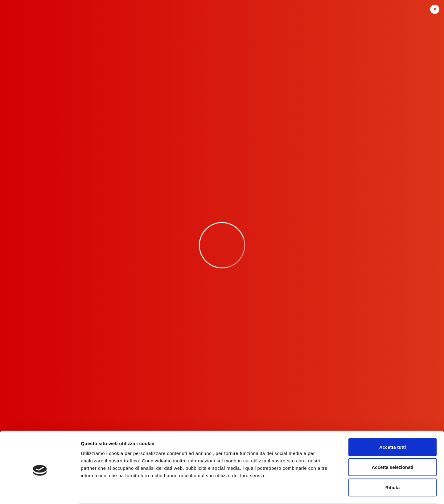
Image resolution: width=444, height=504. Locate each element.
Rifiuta (393, 463)
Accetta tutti (393, 423)
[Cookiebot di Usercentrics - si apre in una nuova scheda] (40, 492)
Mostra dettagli (324, 492)
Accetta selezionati (392, 443)
